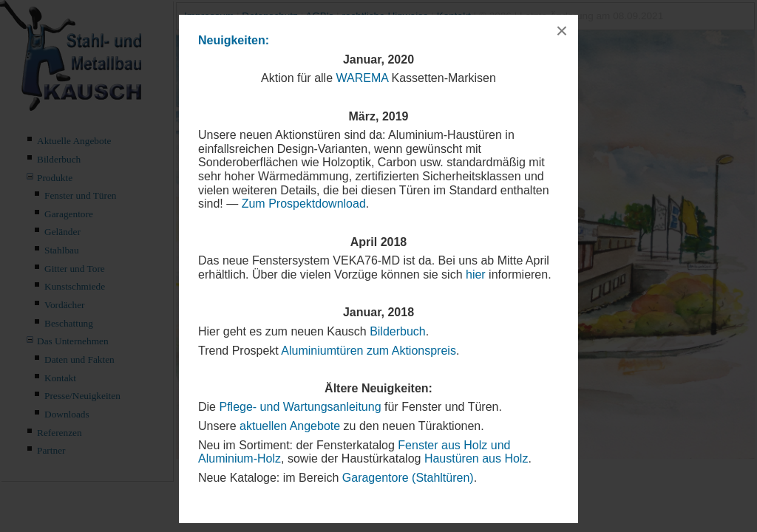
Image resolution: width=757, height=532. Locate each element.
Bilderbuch (398, 331)
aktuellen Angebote (290, 426)
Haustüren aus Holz (476, 458)
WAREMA (363, 78)
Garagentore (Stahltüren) (408, 478)
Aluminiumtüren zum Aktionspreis (369, 351)
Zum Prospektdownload (304, 204)
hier (476, 274)
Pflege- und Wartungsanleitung (300, 407)
